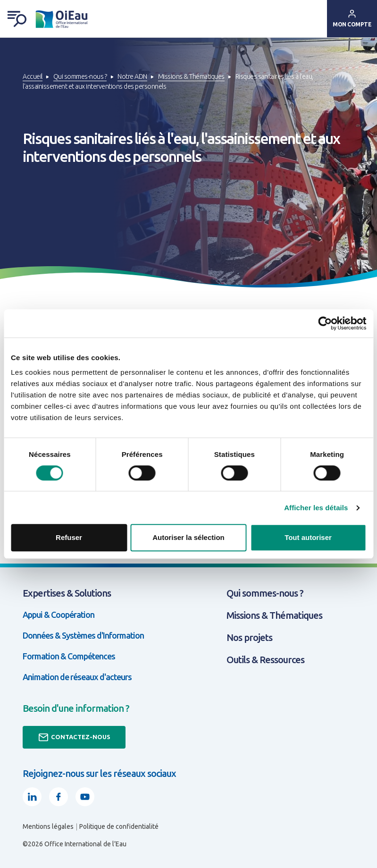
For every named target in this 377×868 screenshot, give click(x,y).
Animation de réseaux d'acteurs (77, 677)
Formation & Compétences (69, 656)
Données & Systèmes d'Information (83, 635)
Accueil (33, 76)
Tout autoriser (308, 537)
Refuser (69, 537)
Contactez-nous (74, 737)
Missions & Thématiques (191, 76)
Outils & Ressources (265, 660)
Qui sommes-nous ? (80, 76)
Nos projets (249, 637)
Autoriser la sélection (188, 537)
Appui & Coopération (59, 615)
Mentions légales (48, 826)
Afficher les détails (316, 508)
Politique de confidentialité (119, 826)
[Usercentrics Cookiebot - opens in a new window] (325, 323)
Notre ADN (132, 76)
